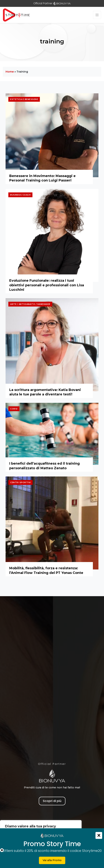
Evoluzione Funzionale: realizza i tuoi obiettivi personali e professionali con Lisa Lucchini (47, 285)
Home (10, 72)
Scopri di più (52, 801)
